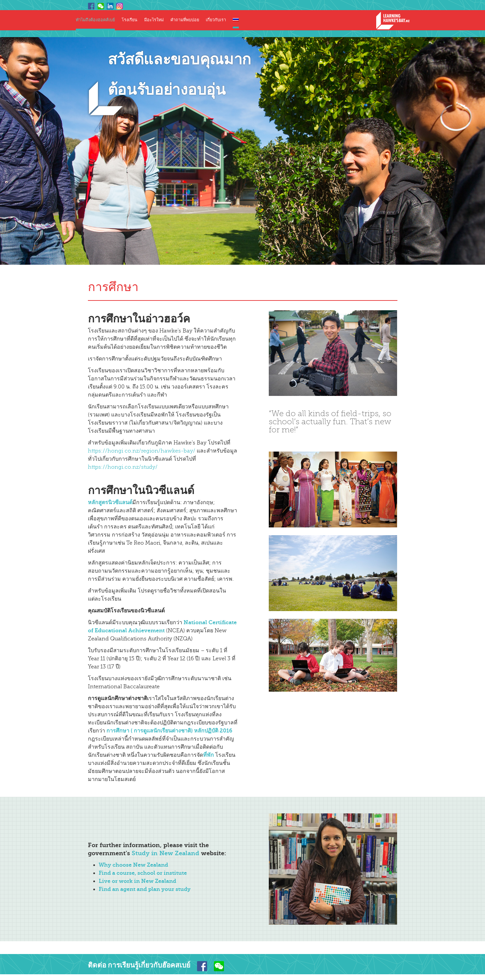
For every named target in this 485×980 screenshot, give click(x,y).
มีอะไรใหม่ (154, 20)
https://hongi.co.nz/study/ (123, 467)
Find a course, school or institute (143, 873)
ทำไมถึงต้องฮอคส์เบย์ (95, 20)
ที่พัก (208, 755)
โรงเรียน (130, 20)
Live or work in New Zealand (137, 881)
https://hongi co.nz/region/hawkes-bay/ (142, 451)
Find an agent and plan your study (145, 889)
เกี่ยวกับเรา (216, 20)
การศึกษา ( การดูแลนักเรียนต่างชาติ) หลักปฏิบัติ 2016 (169, 731)
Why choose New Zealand (133, 865)
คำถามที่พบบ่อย (185, 20)
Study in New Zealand (166, 853)
